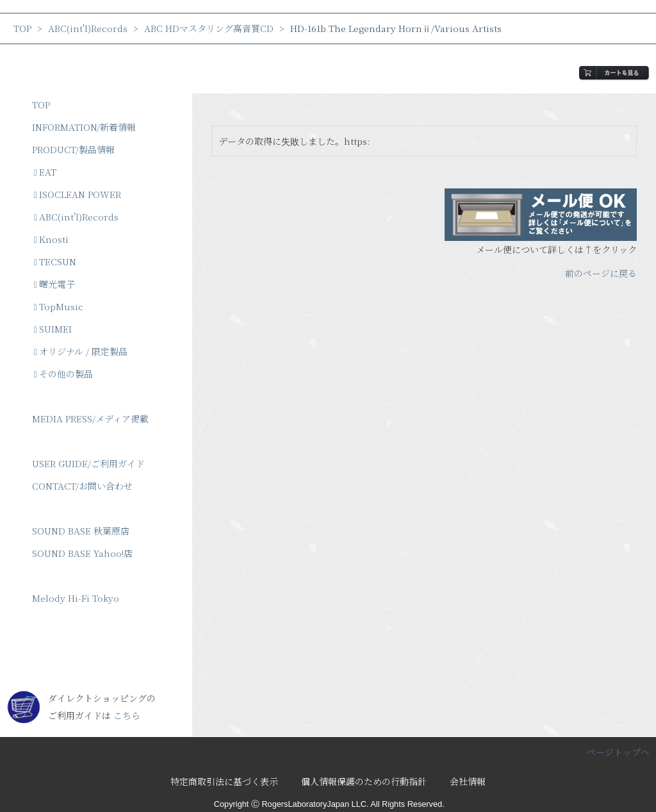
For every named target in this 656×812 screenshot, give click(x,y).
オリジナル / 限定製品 (81, 351)
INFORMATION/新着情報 (84, 127)
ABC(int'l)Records (88, 28)
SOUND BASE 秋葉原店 (81, 531)
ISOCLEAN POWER (78, 194)
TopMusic (59, 306)
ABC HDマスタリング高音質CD (209, 28)
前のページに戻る (601, 273)
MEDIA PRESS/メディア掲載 (90, 418)
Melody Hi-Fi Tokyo (76, 598)
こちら (127, 715)
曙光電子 (54, 284)
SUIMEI (53, 329)
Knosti (51, 239)
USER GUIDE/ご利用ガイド (88, 463)
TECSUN (55, 261)
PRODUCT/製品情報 (73, 149)
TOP (22, 28)
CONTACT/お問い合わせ (82, 486)
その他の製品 (63, 374)
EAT (45, 172)
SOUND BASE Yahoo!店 (82, 553)
